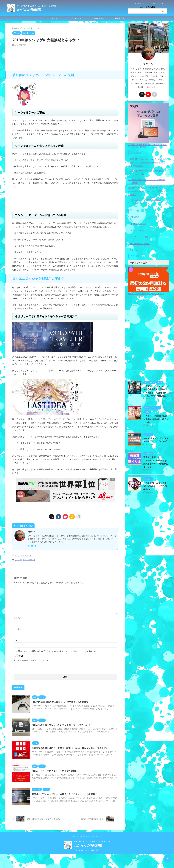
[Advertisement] (65, 59)
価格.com (134, 214)
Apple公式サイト (138, 220)
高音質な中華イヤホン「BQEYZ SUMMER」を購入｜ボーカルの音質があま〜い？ (148, 190)
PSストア (134, 245)
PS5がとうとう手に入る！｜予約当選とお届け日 (58, 779)
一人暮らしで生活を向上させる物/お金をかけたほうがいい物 (148, 173)
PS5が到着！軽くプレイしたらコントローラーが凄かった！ (64, 727)
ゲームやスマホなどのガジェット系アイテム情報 (92, 855)
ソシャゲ (18, 559)
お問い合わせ (140, 3)
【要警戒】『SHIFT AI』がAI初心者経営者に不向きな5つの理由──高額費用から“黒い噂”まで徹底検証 (148, 163)
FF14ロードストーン (139, 239)
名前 (17, 617)
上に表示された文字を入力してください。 (32, 660)
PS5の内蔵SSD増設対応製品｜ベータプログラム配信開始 (63, 701)
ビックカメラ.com (138, 233)
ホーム (54, 18)
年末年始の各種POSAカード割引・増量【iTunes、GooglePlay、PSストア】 (73, 753)
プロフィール (76, 18)
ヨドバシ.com (136, 226)
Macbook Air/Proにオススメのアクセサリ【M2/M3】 (145, 181)
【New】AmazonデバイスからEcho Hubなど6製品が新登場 (148, 145)
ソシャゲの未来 (29, 559)
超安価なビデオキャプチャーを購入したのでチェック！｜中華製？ (67, 805)
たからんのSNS (98, 18)
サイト (16, 640)
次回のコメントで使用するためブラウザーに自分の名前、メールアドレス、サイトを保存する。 (57, 651)
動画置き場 (120, 18)
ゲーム (17, 556)
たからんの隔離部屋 (29, 10)
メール (18, 628)
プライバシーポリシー (156, 3)
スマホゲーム (26, 556)
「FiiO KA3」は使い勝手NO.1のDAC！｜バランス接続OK (147, 198)
